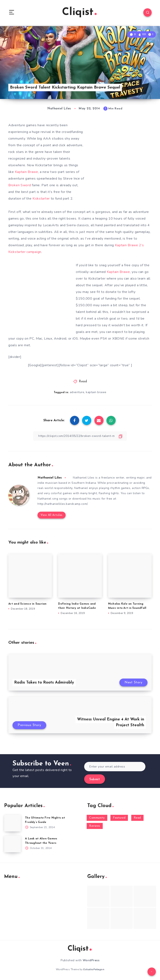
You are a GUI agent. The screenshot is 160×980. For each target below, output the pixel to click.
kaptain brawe (96, 392)
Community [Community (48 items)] (97, 818)
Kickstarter (41, 199)
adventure (77, 392)
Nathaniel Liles (50, 478)
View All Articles (52, 515)
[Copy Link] (80, 436)
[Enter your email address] (115, 767)
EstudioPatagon (94, 969)
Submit (95, 779)
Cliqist (79, 12)
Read (83, 382)
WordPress (91, 960)
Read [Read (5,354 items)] (137, 818)
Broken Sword (20, 185)
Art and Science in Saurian (27, 604)
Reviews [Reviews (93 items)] (95, 826)
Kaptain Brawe (27, 172)
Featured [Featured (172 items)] (119, 818)
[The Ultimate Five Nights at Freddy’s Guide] (12, 823)
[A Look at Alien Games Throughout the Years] (12, 844)
